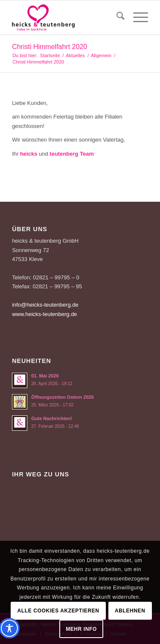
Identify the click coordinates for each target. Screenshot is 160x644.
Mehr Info (81, 629)
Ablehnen (130, 611)
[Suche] (116, 17)
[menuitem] (116, 17)
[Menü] (136, 17)
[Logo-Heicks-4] (66, 17)
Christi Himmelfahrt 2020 (49, 47)
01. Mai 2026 (45, 376)
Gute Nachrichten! (52, 418)
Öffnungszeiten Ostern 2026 (63, 397)
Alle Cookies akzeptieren (58, 611)
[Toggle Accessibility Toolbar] (9, 628)
